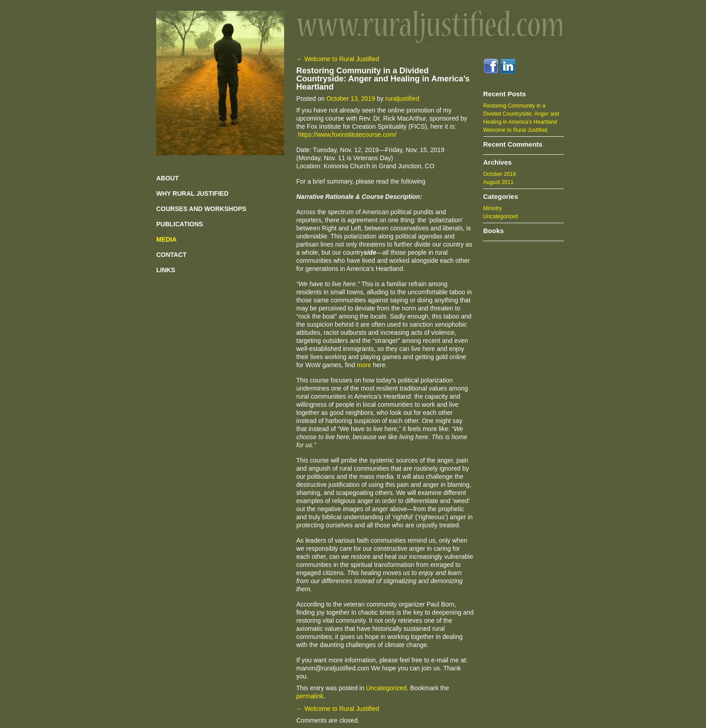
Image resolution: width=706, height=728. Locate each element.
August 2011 (498, 182)
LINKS (166, 270)
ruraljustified (402, 99)
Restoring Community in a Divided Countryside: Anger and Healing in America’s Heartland (521, 114)
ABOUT (167, 178)
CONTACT (171, 255)
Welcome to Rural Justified (338, 59)
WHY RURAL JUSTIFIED (192, 193)
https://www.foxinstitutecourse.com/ (347, 135)
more (364, 365)
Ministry (492, 208)
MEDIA (166, 239)
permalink (310, 696)
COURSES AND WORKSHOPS (201, 209)
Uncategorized (386, 688)
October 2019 (500, 174)
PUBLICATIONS (180, 224)
